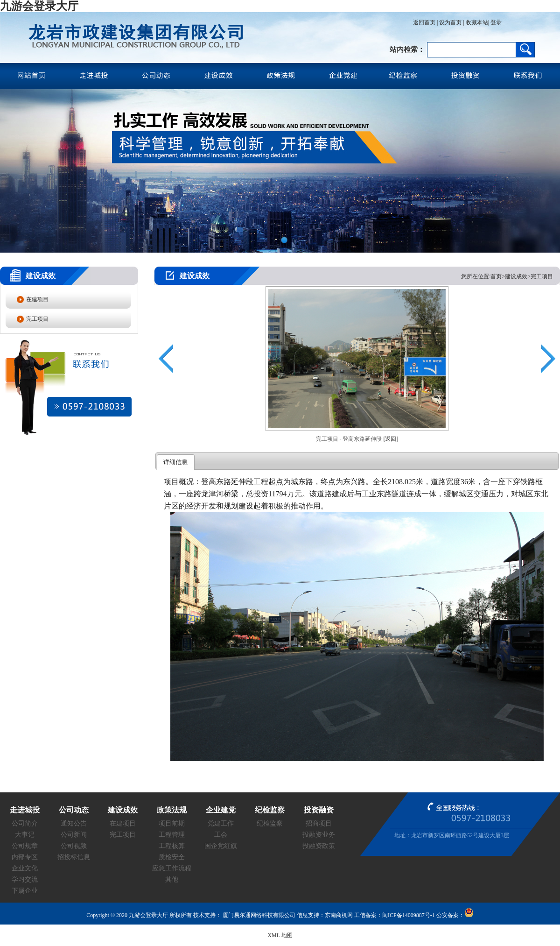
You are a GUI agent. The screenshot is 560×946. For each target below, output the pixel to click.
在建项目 (37, 299)
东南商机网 (339, 915)
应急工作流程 (172, 868)
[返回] (391, 439)
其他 (172, 879)
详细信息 (175, 462)
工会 (221, 835)
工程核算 (172, 846)
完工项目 (37, 319)
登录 (495, 22)
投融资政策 (319, 846)
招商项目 (319, 823)
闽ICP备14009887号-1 (409, 915)
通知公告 (74, 823)
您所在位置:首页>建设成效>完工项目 (507, 276)
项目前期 (172, 823)
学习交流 (25, 879)
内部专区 (25, 857)
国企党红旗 (221, 846)
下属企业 (25, 891)
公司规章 (25, 846)
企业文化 (25, 868)
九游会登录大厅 (39, 6)
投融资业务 (319, 835)
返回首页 (424, 22)
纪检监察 (270, 823)
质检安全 (172, 857)
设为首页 (450, 22)
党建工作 (221, 823)
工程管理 (172, 835)
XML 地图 (280, 935)
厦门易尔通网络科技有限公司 (258, 915)
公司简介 (25, 823)
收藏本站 (477, 22)
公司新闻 (74, 835)
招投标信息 (74, 857)
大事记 (25, 835)
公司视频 (74, 846)
